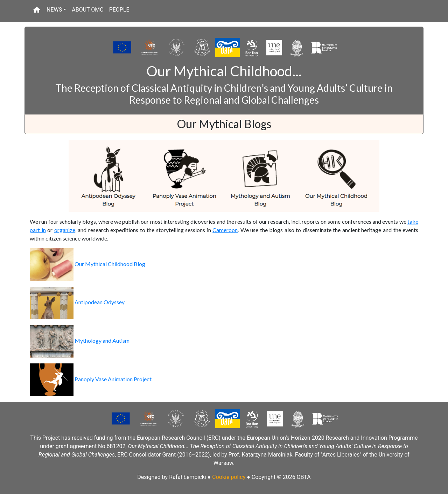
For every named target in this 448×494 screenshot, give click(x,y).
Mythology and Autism (80, 340)
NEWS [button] (54, 10)
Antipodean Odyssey (77, 302)
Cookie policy (229, 477)
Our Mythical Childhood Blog (87, 264)
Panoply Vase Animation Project (91, 379)
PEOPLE (119, 10)
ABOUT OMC (87, 10)
